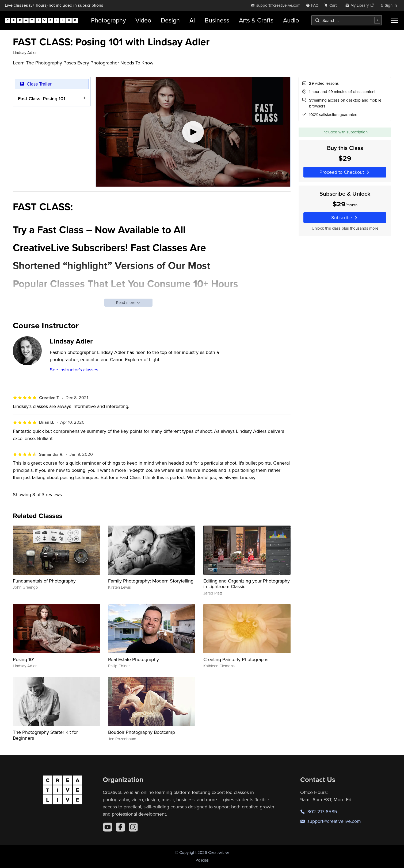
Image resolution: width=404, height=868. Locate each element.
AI (192, 20)
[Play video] (193, 132)
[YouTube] (108, 827)
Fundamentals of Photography (44, 581)
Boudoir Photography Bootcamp (142, 732)
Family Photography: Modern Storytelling (151, 581)
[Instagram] (133, 827)
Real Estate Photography (134, 659)
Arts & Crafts (256, 20)
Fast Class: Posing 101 (42, 98)
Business (217, 20)
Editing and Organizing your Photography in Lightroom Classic (247, 584)
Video (143, 20)
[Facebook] (120, 827)
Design (170, 20)
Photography (108, 20)
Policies (202, 860)
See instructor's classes (74, 370)
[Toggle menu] (394, 20)
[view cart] (332, 5)
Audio (291, 20)
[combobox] (347, 20)
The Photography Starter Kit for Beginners (45, 735)
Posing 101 (24, 659)
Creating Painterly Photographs (236, 659)
